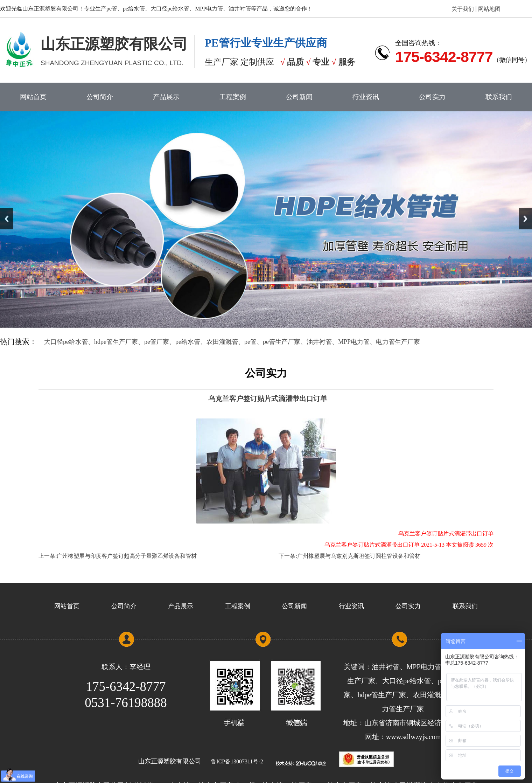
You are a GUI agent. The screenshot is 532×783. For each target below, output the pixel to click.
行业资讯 (366, 97)
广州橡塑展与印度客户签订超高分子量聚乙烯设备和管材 (127, 556)
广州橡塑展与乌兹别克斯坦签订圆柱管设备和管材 (359, 556)
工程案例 (233, 97)
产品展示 (166, 97)
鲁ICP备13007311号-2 (237, 761)
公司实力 (432, 97)
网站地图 (489, 9)
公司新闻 (299, 97)
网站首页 (33, 97)
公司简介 (100, 97)
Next (525, 219)
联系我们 (499, 97)
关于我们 (463, 9)
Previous (7, 219)
